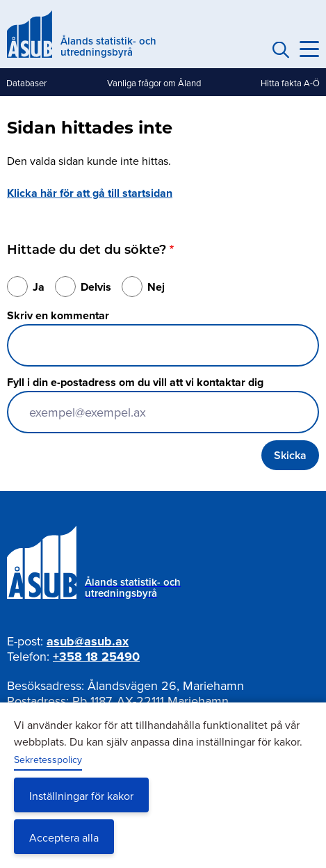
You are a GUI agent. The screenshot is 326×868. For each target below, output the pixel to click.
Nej (156, 287)
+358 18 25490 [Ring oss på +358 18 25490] (96, 657)
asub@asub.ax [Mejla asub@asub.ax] (88, 641)
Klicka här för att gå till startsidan (90, 193)
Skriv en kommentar (58, 315)
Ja (39, 287)
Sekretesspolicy (48, 759)
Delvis (96, 287)
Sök (279, 49)
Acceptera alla (64, 837)
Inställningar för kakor (81, 796)
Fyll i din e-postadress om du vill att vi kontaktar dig (135, 382)
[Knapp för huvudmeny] (309, 49)
